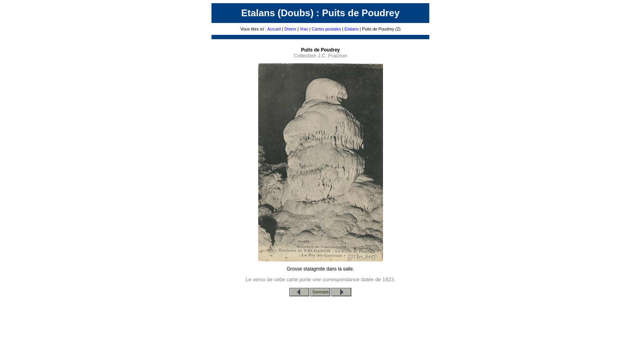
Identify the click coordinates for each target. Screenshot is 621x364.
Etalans (352, 29)
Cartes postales (326, 29)
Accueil (274, 29)
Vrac (304, 29)
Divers (290, 29)
